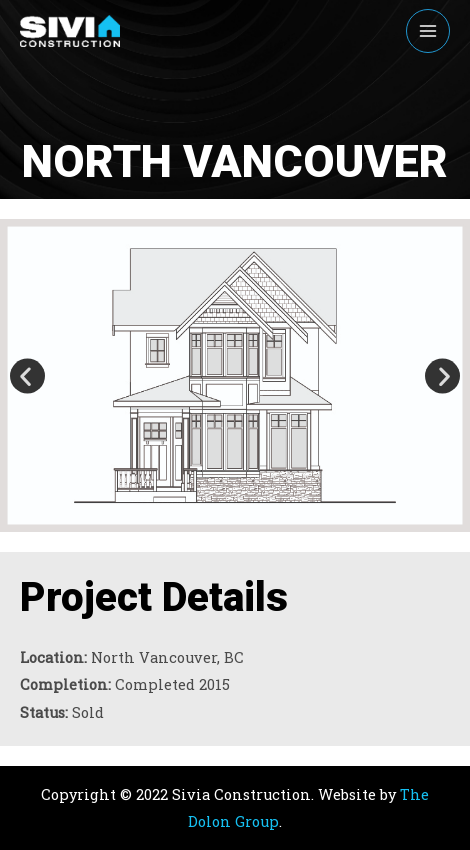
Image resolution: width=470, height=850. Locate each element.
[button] (27, 375)
